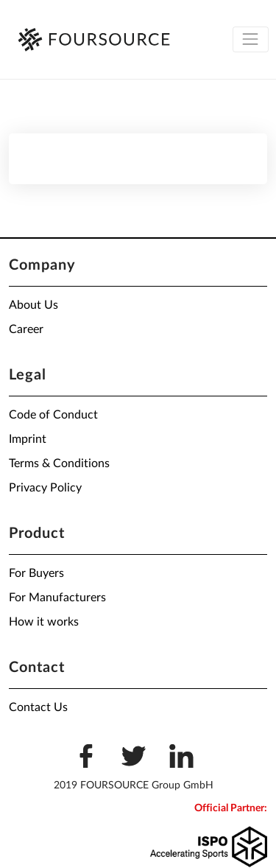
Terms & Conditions (59, 463)
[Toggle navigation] (251, 39)
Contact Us (38, 707)
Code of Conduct (53, 415)
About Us (33, 305)
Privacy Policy (45, 488)
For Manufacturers (57, 598)
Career (26, 329)
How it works (44, 622)
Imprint (28, 439)
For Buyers (36, 573)
